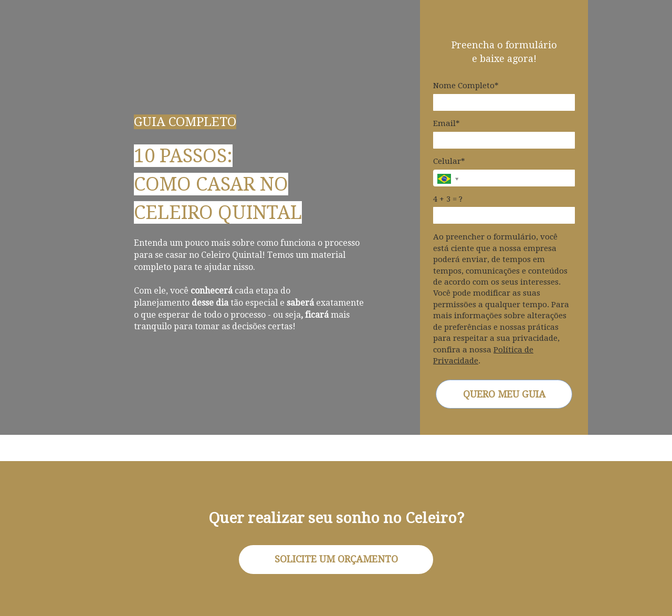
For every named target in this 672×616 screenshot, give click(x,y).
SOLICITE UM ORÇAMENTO (336, 559)
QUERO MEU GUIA (504, 394)
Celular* (449, 161)
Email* (447, 123)
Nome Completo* (466, 86)
